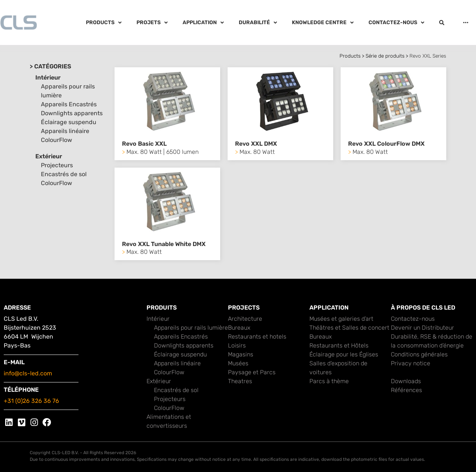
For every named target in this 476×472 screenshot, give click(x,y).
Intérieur (48, 77)
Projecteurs (57, 165)
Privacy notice (411, 363)
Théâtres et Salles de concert (349, 328)
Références (406, 390)
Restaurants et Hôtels (339, 345)
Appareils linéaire (65, 131)
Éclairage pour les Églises (344, 354)
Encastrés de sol (64, 174)
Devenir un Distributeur (422, 328)
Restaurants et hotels (257, 337)
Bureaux (239, 328)
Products (350, 56)
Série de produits (385, 56)
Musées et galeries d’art (341, 319)
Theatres (240, 381)
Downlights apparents (72, 113)
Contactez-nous (413, 319)
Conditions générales (419, 354)
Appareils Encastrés (69, 104)
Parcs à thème (329, 381)
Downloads (406, 381)
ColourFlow (57, 140)
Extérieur (49, 156)
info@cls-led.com (28, 373)
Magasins (241, 354)
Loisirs (237, 345)
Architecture (245, 319)
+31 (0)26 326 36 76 (31, 401)
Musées (238, 363)
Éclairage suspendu (69, 122)
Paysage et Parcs (252, 372)
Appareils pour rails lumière (191, 328)
